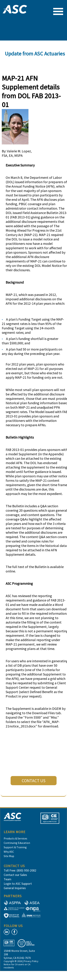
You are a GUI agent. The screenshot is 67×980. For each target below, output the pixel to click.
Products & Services (15, 838)
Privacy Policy (31, 961)
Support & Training (15, 847)
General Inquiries (15, 888)
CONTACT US (34, 781)
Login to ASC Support (18, 884)
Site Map (9, 856)
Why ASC (9, 852)
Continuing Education (17, 843)
